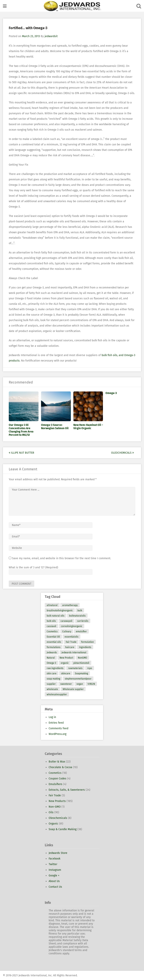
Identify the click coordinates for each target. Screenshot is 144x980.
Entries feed (56, 723)
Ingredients (85, 647)
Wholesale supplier (73, 689)
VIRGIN (91, 684)
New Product (66, 658)
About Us (54, 881)
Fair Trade (71, 642)
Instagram (55, 870)
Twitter (53, 864)
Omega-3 (111, 393)
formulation (87, 642)
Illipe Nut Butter (21, 453)
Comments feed (58, 728)
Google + (54, 876)
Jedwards (52, 652)
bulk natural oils (56, 616)
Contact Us (55, 887)
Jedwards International (74, 652)
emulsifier (81, 631)
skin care (52, 673)
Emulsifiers (55, 784)
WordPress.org (58, 734)
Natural (51, 658)
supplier (51, 684)
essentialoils (72, 637)
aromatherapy (70, 605)
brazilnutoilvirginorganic (60, 611)
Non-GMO (55, 807)
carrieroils (83, 621)
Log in (52, 717)
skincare (66, 673)
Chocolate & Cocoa (60, 767)
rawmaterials (75, 668)
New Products (57, 801)
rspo (90, 668)
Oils (51, 812)
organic (65, 663)
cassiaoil (51, 626)
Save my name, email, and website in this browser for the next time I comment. (61, 558)
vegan (80, 684)
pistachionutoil (81, 663)
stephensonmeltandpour (78, 679)
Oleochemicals (122, 453)
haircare (70, 647)
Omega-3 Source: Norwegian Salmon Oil (55, 427)
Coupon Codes (58, 779)
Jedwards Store (58, 853)
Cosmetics (52, 631)
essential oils (54, 642)
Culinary (67, 631)
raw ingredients (55, 668)
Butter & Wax (57, 762)
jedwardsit (51, 36)
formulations (54, 647)
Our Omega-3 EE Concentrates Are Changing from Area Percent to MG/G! (21, 430)
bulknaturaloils (77, 616)
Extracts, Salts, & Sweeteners (67, 790)
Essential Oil (53, 637)
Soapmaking (81, 673)
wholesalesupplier (57, 694)
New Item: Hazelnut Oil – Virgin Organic (88, 427)
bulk (80, 611)
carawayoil (66, 621)
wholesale (52, 689)
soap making (53, 679)
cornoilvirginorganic (72, 626)
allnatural (52, 605)
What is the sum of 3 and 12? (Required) (33, 567)
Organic (53, 824)
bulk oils (51, 621)
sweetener (66, 684)
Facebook (54, 859)
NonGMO (82, 658)
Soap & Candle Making (63, 829)
